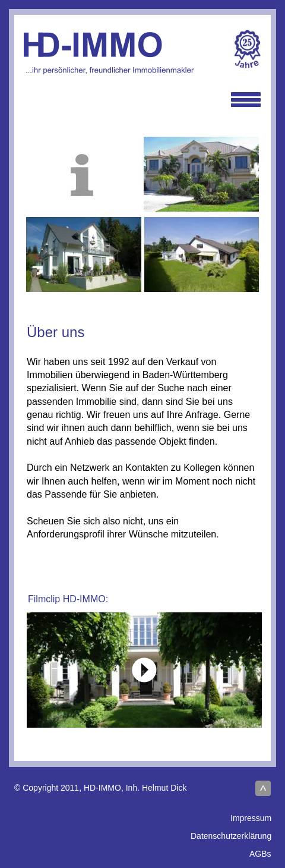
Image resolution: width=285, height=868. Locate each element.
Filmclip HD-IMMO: (68, 599)
